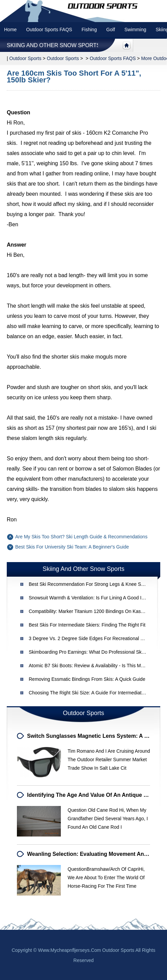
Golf (111, 30)
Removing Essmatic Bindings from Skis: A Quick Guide (87, 679)
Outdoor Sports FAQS (49, 30)
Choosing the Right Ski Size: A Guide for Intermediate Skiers (94, 693)
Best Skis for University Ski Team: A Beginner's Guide (72, 547)
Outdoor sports (26, 58)
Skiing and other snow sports (53, 45)
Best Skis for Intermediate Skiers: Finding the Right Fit (87, 625)
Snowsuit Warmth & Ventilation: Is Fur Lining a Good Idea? (90, 598)
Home (10, 30)
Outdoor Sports (63, 58)
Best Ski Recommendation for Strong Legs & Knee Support (92, 584)
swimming (135, 30)
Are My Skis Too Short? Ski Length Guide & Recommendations (81, 537)
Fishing (89, 30)
